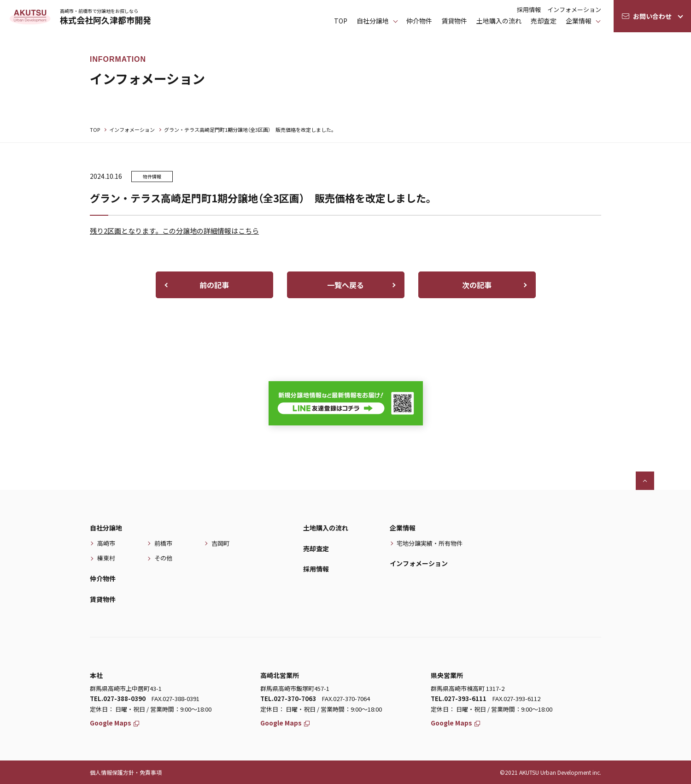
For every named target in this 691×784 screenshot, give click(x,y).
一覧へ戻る (345, 285)
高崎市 (106, 543)
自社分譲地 (106, 528)
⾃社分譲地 (373, 21)
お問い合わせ (652, 16)
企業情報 (579, 21)
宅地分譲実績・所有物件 (430, 543)
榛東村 (106, 558)
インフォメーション (574, 9)
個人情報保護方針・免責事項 (126, 772)
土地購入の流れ (499, 21)
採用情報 (529, 9)
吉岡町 (220, 543)
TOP (341, 21)
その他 (163, 558)
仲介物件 (419, 21)
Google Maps (114, 723)
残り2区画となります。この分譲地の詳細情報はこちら (174, 231)
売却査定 (544, 21)
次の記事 (477, 285)
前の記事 (214, 285)
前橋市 (163, 543)
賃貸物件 (454, 21)
